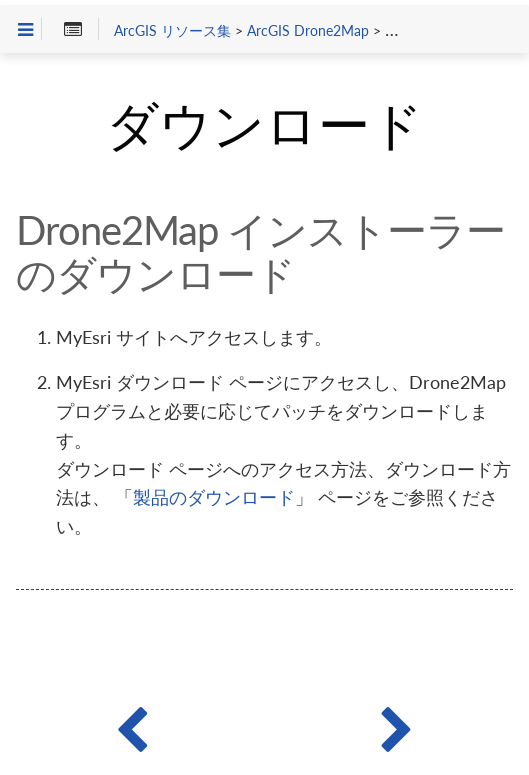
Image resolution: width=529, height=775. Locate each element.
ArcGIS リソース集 (172, 31)
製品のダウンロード (214, 497)
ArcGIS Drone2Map (308, 31)
